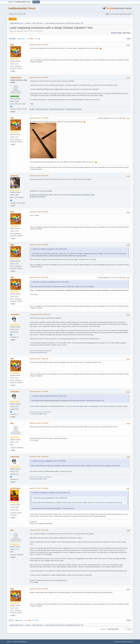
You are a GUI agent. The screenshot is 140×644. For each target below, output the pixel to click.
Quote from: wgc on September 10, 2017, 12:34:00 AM (49, 461)
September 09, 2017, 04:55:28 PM (39, 212)
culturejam (15, 314)
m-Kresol (14, 176)
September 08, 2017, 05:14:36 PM (39, 77)
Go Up (11, 620)
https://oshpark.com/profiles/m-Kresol (83, 195)
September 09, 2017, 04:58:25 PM (39, 245)
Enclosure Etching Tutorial (57, 109)
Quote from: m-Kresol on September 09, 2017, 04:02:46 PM (51, 282)
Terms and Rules (122, 642)
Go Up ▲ (131, 642)
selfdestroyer (16, 77)
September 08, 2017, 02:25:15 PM (39, 45)
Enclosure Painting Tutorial (73, 109)
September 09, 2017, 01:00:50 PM (39, 118)
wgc (12, 423)
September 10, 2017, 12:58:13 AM (39, 457)
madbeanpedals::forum (22, 8)
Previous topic (117, 33)
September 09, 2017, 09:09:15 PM (39, 277)
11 (35, 39)
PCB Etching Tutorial (42, 109)
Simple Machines (22, 642)
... (26, 39)
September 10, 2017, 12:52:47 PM (39, 530)
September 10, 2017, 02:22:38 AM (39, 488)
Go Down (12, 39)
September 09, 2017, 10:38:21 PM (39, 359)
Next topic (127, 33)
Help (116, 642)
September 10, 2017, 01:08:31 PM (39, 589)
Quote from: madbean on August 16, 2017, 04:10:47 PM (50, 249)
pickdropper (15, 488)
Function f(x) (48, 351)
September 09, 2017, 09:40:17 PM (41, 314)
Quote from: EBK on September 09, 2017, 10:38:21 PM (49, 396)
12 (37, 39)
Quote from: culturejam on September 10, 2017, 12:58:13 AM (51, 493)
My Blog (32, 109)
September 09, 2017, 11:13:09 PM (39, 392)
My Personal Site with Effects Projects (38, 352)
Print (129, 39)
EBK (12, 45)
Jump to (103, 629)
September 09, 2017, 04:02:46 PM (39, 176)
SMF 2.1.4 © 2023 (12, 642)
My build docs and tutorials (37, 197)
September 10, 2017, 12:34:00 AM (39, 423)
